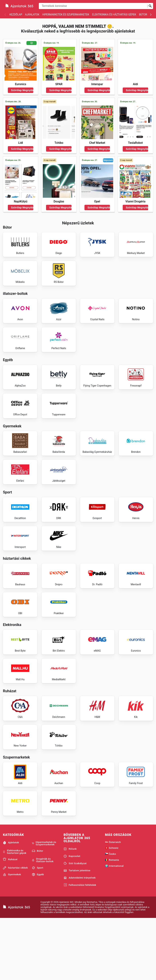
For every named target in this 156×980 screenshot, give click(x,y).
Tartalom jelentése (77, 932)
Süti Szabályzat (75, 925)
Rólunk (70, 910)
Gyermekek (12, 936)
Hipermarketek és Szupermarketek (66, 15)
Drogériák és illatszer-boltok (43, 921)
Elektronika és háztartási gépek (114, 15)
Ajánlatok (32, 15)
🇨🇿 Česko (111, 915)
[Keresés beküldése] (150, 6)
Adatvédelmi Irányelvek (80, 939)
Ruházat (10, 921)
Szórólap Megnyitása (22, 90)
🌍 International (114, 927)
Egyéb (38, 936)
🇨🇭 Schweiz (112, 909)
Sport (38, 929)
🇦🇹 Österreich (113, 903)
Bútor (143, 15)
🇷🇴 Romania (112, 921)
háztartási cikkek (15, 929)
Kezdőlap (16, 15)
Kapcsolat (72, 917)
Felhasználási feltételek (80, 946)
